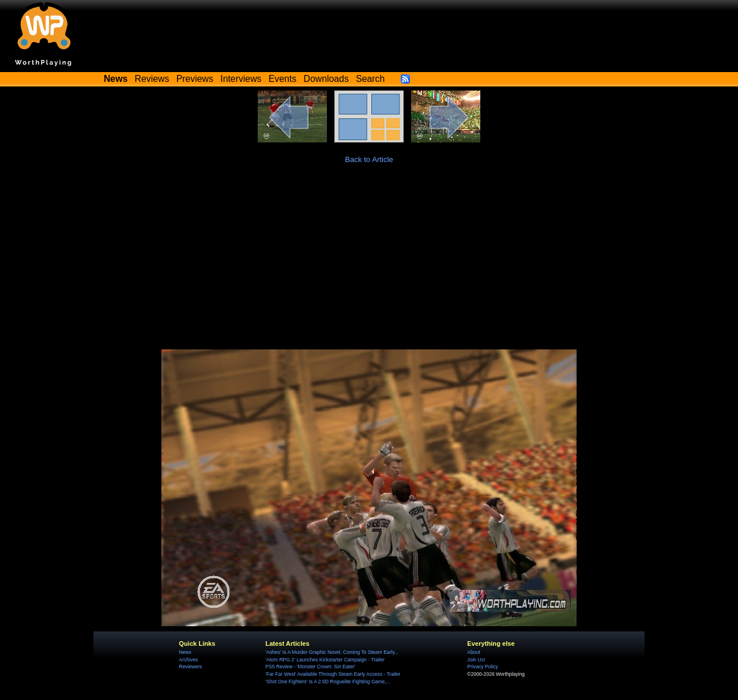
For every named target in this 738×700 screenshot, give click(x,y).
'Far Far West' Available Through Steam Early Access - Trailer (333, 674)
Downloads (326, 79)
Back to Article (369, 159)
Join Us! (476, 660)
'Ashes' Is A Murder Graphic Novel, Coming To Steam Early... (332, 652)
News (185, 652)
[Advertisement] (369, 263)
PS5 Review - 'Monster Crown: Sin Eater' (310, 667)
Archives (188, 660)
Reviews (152, 79)
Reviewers (190, 667)
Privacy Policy (482, 667)
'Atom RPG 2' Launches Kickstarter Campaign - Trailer (325, 660)
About (473, 652)
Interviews (241, 79)
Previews (195, 79)
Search (370, 79)
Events (283, 79)
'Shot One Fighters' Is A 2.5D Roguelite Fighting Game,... (327, 682)
